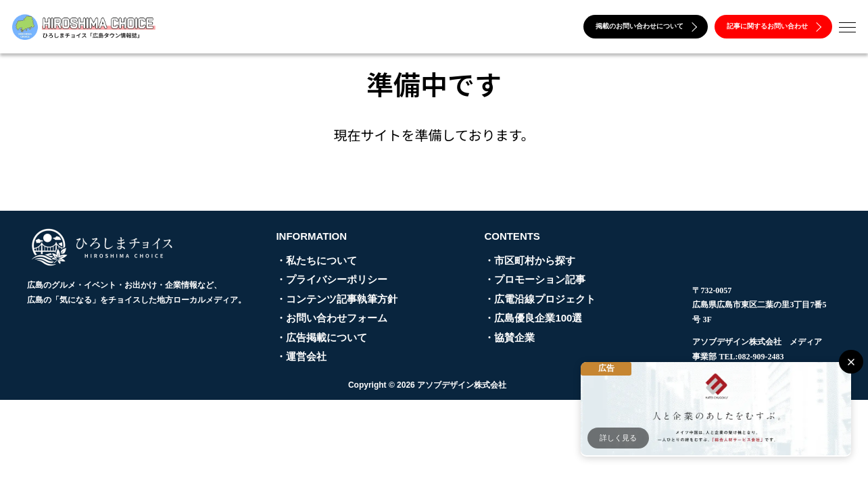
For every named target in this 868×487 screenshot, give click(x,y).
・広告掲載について (321, 337)
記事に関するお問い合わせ (774, 26)
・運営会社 (301, 356)
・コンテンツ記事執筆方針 (337, 299)
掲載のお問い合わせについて (646, 26)
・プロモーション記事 (535, 279)
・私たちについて (316, 260)
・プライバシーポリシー (332, 279)
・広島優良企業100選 (533, 318)
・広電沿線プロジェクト (540, 299)
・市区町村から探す (530, 260)
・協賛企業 (509, 337)
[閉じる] (851, 362)
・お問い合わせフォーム (332, 318)
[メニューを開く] (847, 27)
